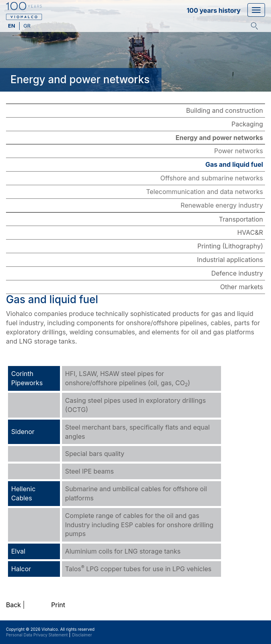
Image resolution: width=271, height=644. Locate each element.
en (12, 26)
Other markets (242, 287)
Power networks (239, 151)
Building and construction (225, 110)
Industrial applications (230, 260)
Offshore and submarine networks (212, 178)
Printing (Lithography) (230, 246)
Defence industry (237, 273)
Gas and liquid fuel (234, 164)
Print (58, 605)
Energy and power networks (219, 138)
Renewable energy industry (222, 205)
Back (13, 605)
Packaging (247, 124)
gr (27, 26)
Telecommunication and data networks (204, 192)
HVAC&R (250, 232)
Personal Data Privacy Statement (37, 635)
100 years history (214, 10)
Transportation (241, 219)
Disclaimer (82, 635)
